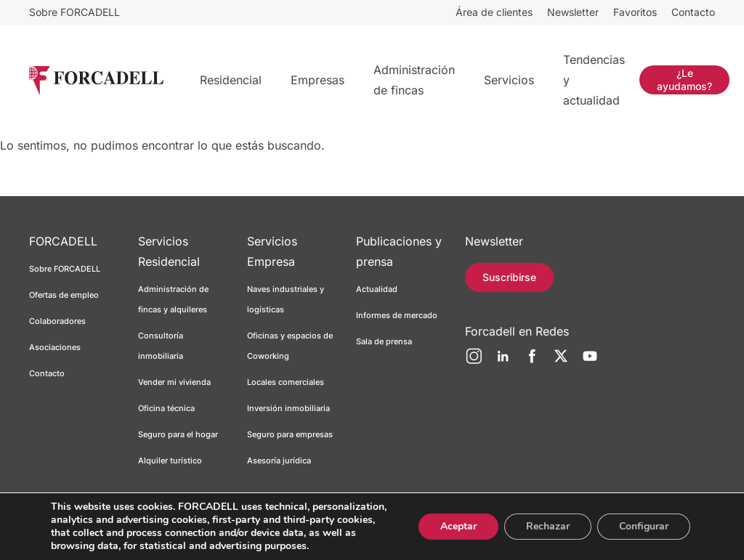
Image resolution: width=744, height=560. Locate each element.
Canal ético (360, 533)
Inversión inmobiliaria (288, 408)
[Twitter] (561, 362)
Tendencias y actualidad (594, 80)
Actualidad (377, 289)
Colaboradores (57, 321)
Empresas (318, 80)
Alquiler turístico (170, 460)
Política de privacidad (198, 533)
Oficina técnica (166, 408)
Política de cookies (289, 533)
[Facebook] (532, 362)
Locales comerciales (286, 382)
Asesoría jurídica (279, 460)
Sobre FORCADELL (74, 12)
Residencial (231, 80)
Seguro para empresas (290, 434)
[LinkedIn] (503, 362)
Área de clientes (494, 12)
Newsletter (573, 12)
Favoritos (635, 12)
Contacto (693, 12)
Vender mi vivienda (174, 382)
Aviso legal (123, 533)
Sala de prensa (384, 341)
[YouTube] (590, 362)
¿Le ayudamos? (684, 80)
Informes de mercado (397, 315)
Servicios (509, 80)
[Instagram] (474, 362)
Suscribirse (509, 277)
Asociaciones (55, 347)
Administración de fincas (414, 80)
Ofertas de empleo (64, 295)
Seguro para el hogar (178, 434)
